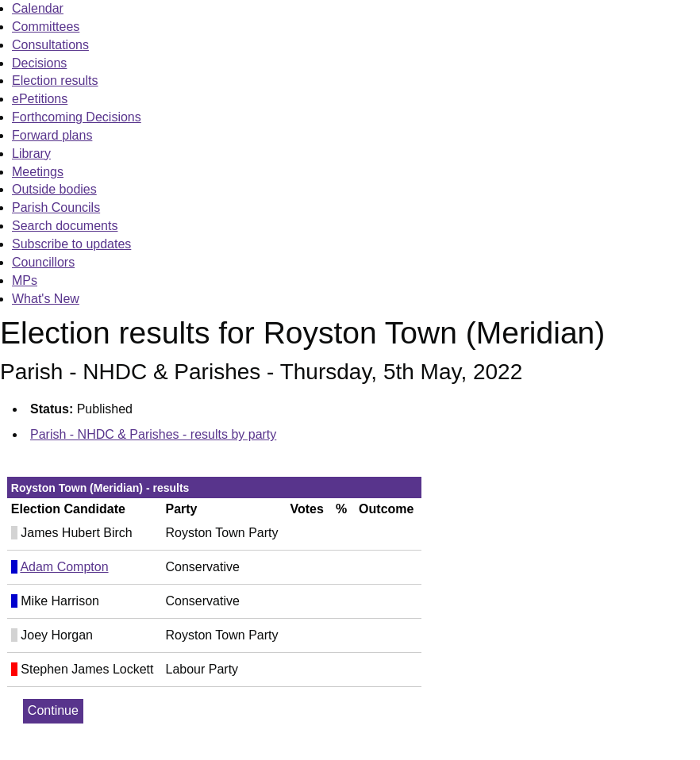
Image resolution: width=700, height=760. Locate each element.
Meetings (38, 172)
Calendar (38, 8)
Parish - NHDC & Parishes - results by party (153, 434)
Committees (46, 27)
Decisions (39, 63)
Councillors (43, 262)
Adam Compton (64, 567)
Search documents (65, 226)
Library (31, 154)
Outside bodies (54, 189)
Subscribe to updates (71, 244)
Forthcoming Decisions (77, 117)
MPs (25, 280)
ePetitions (40, 99)
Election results (55, 81)
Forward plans (52, 135)
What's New (46, 299)
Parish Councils (56, 207)
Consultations (50, 45)
